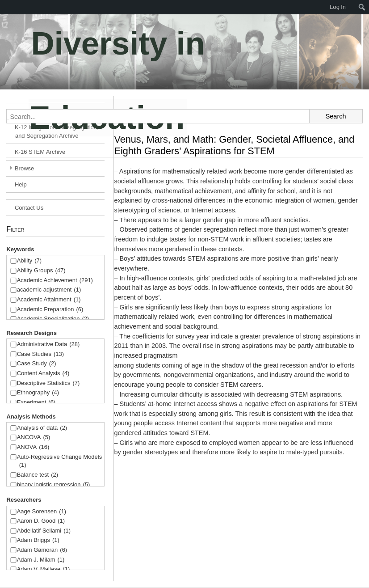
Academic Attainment (49, 300)
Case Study (37, 364)
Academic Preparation (50, 310)
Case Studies (40, 354)
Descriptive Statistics (48, 383)
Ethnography (38, 393)
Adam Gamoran (42, 550)
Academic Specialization (53, 319)
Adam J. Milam (41, 560)
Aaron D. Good (41, 521)
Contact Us (29, 208)
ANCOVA (34, 438)
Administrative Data (48, 345)
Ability (29, 261)
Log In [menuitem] (338, 7)
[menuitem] (362, 7)
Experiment (36, 403)
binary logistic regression (54, 485)
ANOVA (33, 447)
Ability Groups (41, 271)
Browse (24, 168)
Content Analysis (43, 374)
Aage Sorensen (42, 512)
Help (21, 184)
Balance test (38, 475)
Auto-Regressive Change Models (60, 462)
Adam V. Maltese (44, 569)
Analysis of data (42, 428)
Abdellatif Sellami (44, 531)
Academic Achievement (55, 281)
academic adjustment (49, 290)
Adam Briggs (38, 540)
